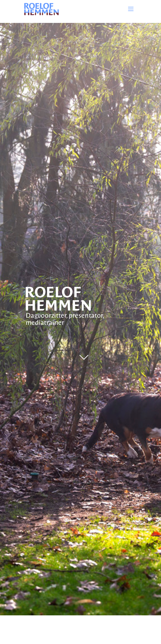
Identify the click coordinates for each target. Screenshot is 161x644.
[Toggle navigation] (131, 9)
